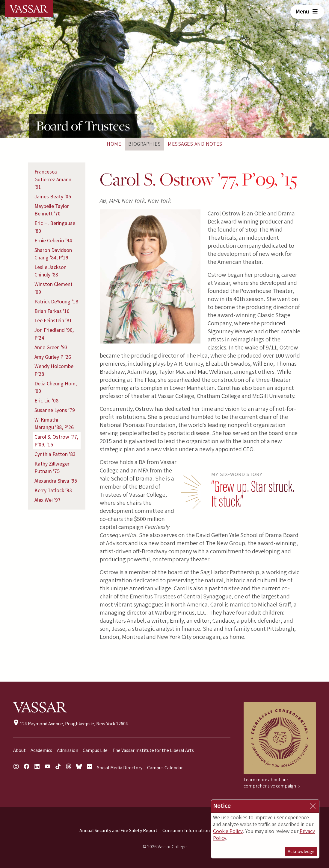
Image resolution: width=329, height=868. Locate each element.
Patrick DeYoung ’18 (56, 302)
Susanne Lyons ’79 (55, 410)
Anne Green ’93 (51, 348)
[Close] (313, 806)
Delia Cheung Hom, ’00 (56, 388)
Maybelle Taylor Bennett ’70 (52, 210)
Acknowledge (301, 852)
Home (114, 144)
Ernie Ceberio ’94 (53, 241)
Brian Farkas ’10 (52, 311)
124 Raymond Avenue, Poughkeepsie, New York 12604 (71, 724)
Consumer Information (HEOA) (194, 831)
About (19, 750)
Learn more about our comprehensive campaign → (272, 783)
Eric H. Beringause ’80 (55, 227)
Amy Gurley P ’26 (53, 357)
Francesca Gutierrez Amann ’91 (53, 180)
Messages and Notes (195, 144)
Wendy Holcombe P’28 (54, 370)
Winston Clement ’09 (53, 288)
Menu (307, 12)
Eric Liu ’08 (46, 401)
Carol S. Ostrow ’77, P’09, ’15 (56, 441)
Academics (41, 750)
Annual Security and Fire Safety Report (119, 831)
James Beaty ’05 (53, 197)
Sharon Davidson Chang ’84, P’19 (53, 254)
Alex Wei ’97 (47, 500)
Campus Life (95, 750)
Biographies (144, 144)
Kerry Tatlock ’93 (53, 491)
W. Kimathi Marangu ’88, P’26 (54, 424)
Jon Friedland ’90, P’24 (54, 334)
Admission (68, 750)
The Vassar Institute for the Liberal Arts (153, 750)
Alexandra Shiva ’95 (56, 481)
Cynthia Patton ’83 (55, 454)
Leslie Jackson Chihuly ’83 (50, 271)
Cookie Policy (228, 831)
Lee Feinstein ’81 (53, 321)
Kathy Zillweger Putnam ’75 (52, 468)
